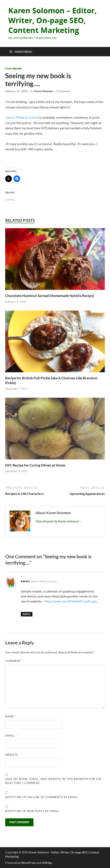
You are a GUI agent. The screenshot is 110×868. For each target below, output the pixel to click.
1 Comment (63, 91)
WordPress (28, 863)
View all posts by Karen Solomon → (59, 521)
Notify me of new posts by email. (33, 811)
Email (11, 736)
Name (11, 716)
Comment (14, 661)
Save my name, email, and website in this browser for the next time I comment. (53, 781)
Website (12, 755)
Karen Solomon (44, 91)
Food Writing (14, 69)
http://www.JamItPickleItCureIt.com (71, 601)
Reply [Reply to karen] (27, 614)
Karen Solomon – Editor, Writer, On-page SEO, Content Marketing (53, 20)
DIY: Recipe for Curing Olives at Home (35, 465)
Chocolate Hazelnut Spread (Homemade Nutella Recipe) (50, 296)
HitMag (47, 863)
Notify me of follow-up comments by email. (42, 797)
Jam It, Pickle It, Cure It (22, 117)
